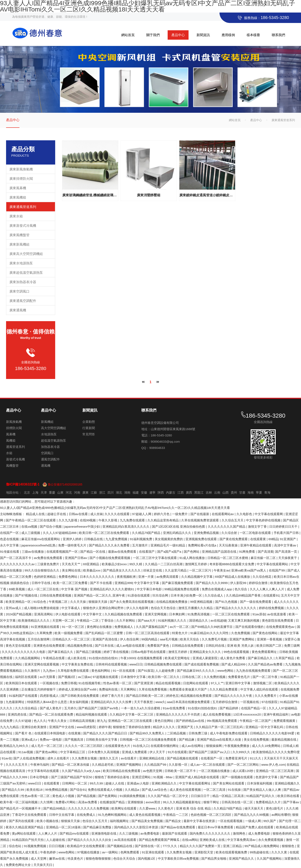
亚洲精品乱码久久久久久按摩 (112, 702)
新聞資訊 (203, 35)
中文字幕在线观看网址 (195, 783)
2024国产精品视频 (19, 614)
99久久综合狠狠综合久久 (42, 570)
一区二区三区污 (201, 570)
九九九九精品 (10, 727)
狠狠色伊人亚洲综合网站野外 (104, 608)
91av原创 (259, 614)
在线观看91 (271, 595)
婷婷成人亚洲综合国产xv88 (78, 689)
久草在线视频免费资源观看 (200, 520)
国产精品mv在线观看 (75, 833)
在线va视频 (30, 527)
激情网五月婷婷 (196, 564)
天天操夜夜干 (288, 558)
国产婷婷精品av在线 (190, 721)
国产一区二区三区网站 (244, 765)
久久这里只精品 (176, 570)
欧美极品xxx (92, 570)
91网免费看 (248, 552)
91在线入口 (141, 746)
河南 (77, 492)
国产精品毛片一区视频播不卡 (21, 808)
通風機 (46, 466)
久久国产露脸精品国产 (152, 627)
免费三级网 (292, 646)
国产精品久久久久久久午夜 (234, 696)
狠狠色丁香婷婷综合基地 (112, 777)
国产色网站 (192, 552)
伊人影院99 (239, 583)
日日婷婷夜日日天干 (284, 527)
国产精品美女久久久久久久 (122, 570)
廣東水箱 (16, 216)
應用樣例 (228, 35)
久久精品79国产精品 (147, 533)
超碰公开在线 (57, 514)
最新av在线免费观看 (123, 552)
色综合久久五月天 (95, 821)
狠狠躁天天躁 (98, 602)
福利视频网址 (120, 821)
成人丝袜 (97, 514)
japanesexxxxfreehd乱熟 (39, 545)
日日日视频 (57, 846)
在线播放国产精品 (113, 802)
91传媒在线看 (10, 552)
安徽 (144, 492)
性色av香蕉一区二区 (118, 683)
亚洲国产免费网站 (242, 639)
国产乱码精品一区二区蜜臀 (105, 633)
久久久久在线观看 (117, 514)
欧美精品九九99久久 (15, 746)
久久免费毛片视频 (215, 639)
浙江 (102, 492)
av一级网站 (110, 852)
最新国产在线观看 (175, 833)
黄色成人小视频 (64, 796)
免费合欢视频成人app (217, 589)
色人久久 (40, 721)
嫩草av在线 (57, 858)
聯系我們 (278, 35)
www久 (161, 702)
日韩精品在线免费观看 (188, 646)
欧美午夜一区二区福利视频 (19, 802)
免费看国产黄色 (159, 646)
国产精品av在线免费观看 (178, 827)
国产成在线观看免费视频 (202, 664)
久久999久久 (242, 752)
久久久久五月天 (17, 765)
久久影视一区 (179, 765)
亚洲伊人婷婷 (73, 539)
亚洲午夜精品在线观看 (256, 545)
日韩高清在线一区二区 (238, 802)
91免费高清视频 (199, 614)
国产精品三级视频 (89, 652)
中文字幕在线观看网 (269, 514)
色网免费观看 (130, 852)
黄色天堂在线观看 (19, 646)
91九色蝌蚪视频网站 (113, 815)
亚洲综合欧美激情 (34, 727)
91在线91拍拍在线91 (104, 658)
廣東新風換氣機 (21, 169)
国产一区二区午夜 (265, 677)
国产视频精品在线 (120, 846)
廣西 (189, 492)
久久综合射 (230, 533)
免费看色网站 (68, 577)
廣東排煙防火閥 (21, 179)
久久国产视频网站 (270, 858)
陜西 (161, 492)
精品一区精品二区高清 (228, 796)
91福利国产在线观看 (24, 696)
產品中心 (178, 35)
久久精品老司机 (103, 765)
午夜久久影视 (108, 520)
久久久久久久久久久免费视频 (89, 808)
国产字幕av (292, 802)
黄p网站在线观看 (24, 833)
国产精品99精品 (55, 808)
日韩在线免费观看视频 (56, 595)
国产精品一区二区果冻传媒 (71, 765)
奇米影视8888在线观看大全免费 (232, 564)
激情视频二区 (263, 683)
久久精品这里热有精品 (163, 520)
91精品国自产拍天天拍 (28, 840)
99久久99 (97, 783)
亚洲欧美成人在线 (213, 840)
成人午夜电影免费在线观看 (229, 733)
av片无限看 (48, 677)
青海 (267, 492)
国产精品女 (174, 821)
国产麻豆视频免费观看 (178, 583)
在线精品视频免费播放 (172, 602)
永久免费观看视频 (271, 840)
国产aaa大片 (147, 620)
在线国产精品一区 (254, 708)
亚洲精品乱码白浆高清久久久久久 (126, 527)
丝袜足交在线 (153, 570)
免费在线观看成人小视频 (105, 790)
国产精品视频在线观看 (183, 758)
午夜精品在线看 (54, 658)
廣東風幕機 (18, 188)
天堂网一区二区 (64, 620)
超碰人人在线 (115, 783)
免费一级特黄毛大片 (73, 545)
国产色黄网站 (108, 796)
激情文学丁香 (258, 527)
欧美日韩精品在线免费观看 (122, 771)
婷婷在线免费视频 (272, 608)
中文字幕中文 (93, 614)
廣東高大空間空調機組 (26, 254)
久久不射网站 (126, 620)
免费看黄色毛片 (239, 677)
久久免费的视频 (215, 677)
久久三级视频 (129, 833)
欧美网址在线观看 (124, 808)
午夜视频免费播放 (237, 746)
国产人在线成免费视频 (29, 758)
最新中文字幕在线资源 (200, 821)
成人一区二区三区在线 (43, 589)
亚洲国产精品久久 (242, 858)
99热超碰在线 (260, 852)
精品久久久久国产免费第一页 (201, 846)
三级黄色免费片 (49, 564)
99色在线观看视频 (237, 652)
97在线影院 (270, 702)
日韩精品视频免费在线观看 (163, 664)
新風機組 (47, 422)
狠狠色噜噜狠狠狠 (99, 858)
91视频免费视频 (36, 846)
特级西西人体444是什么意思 (47, 702)
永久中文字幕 (10, 545)
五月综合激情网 (39, 639)
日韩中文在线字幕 (62, 815)
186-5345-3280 (275, 18)
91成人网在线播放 (193, 558)
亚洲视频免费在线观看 (202, 539)
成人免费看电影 (260, 833)
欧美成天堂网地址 (178, 658)
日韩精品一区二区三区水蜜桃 (228, 558)
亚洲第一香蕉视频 (270, 639)
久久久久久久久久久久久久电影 (24, 652)
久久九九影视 (68, 520)
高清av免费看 (88, 802)
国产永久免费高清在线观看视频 (132, 602)
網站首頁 (128, 35)
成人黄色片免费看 (233, 658)
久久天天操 (78, 602)
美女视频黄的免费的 (169, 539)
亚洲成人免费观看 (135, 752)
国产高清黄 (266, 552)
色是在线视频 (10, 539)
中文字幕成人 (71, 608)
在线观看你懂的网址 (165, 746)
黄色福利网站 (101, 671)
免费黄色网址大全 (19, 865)
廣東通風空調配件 (23, 301)
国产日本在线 (105, 646)
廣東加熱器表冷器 (23, 282)
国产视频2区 (67, 677)
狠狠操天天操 (71, 821)
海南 (251, 492)
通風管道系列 (15, 447)
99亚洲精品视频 (202, 602)
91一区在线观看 (124, 671)
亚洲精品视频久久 (287, 783)
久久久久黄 (280, 852)
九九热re (49, 671)
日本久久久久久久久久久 (98, 577)
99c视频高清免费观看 (222, 721)
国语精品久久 (199, 620)
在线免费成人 (87, 815)
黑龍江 (199, 492)
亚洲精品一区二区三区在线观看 (130, 721)
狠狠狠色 (288, 846)
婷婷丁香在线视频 (116, 652)
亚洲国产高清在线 (105, 639)
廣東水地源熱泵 (21, 263)
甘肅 (242, 492)
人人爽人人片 (48, 833)
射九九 (102, 721)
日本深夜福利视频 (260, 783)
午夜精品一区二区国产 (256, 721)
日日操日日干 (201, 796)
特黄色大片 (180, 633)
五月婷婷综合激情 (225, 702)
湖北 (119, 492)
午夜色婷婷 (48, 852)
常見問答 (89, 434)
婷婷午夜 (105, 727)
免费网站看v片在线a (203, 545)
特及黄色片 (76, 858)
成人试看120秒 (243, 771)
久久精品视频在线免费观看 (124, 614)
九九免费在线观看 (133, 520)
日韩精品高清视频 (82, 721)
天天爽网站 (129, 689)
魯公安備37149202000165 (65, 484)
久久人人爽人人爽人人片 (267, 589)
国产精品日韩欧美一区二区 (145, 696)
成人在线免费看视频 (217, 714)
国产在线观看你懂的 (250, 627)
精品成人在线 (36, 514)
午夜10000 (128, 658)
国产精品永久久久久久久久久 (236, 608)
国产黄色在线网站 (265, 633)
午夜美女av (222, 570)
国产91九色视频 (227, 602)
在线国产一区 (10, 533)
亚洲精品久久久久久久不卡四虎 (178, 714)
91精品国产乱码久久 (261, 796)
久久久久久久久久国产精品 (227, 527)
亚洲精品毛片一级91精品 (168, 545)
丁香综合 (108, 620)
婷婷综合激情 (259, 583)
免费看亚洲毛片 (237, 758)
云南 (217, 492)
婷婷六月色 (162, 514)
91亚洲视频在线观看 (45, 627)
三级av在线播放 (33, 552)
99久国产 (270, 821)
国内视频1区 (147, 858)
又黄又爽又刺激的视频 (244, 620)
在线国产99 (277, 570)
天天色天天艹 (71, 564)
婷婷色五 (172, 696)
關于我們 (153, 35)
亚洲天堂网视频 (156, 614)
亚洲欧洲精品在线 (152, 758)
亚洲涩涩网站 (142, 777)
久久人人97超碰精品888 (60, 533)
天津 (44, 492)
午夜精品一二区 (88, 620)
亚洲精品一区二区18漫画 (64, 827)
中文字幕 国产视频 (75, 589)
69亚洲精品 (92, 564)
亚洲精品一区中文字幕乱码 (265, 727)
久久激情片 (33, 671)
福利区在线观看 (26, 677)
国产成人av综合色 (155, 790)
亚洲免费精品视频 (207, 533)
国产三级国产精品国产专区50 (72, 777)
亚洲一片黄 (146, 577)
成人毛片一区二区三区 (47, 746)
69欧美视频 (17, 589)
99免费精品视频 (57, 790)
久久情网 (47, 802)
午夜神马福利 (40, 765)
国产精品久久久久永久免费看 (110, 545)
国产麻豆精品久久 (61, 652)
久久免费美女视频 (85, 758)
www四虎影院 (87, 727)
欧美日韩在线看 (289, 796)
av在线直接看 (277, 614)
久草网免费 (45, 633)
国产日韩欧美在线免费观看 (80, 696)
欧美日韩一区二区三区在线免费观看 (105, 533)
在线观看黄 (258, 539)
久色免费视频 (241, 633)
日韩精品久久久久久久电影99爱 (273, 733)
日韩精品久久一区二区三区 (71, 639)
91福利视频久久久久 (173, 620)
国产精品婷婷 (229, 708)
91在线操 (235, 790)
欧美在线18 (35, 790)
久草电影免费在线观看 (74, 671)
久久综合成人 (214, 595)
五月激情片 (140, 545)
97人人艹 (217, 683)
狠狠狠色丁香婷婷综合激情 (132, 727)
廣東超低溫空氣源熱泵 (26, 273)
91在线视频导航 (90, 683)
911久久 (256, 758)
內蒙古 (171, 492)
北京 (27, 492)
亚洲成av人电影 (138, 783)
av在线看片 (129, 758)
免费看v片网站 (66, 802)
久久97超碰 (24, 721)
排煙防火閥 (14, 428)
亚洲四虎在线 (18, 714)
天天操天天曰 (43, 865)
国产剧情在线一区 (148, 846)
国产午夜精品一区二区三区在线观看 (31, 520)
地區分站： (14, 492)
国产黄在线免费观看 (234, 539)
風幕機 (11, 434)
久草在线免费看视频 (153, 689)
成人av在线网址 (193, 746)
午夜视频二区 (59, 602)
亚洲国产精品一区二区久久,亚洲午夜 (100, 595)
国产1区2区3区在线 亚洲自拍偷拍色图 (179, 527)
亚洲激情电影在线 (104, 833)
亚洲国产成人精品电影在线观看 (198, 777)
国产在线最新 (200, 514)
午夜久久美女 (58, 721)
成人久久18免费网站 (267, 746)
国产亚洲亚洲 (144, 683)
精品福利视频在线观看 (92, 714)
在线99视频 (88, 520)
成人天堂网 (39, 858)
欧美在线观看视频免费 (232, 852)
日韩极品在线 (94, 539)
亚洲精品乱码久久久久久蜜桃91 (112, 589)
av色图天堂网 (153, 771)
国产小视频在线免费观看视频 (110, 558)
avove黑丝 (153, 802)
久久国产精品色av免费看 (266, 664)
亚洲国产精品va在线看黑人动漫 (219, 739)
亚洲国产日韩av (76, 558)
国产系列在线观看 (22, 821)
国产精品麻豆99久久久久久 (196, 671)
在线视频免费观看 (150, 658)
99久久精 (136, 564)
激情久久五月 (109, 758)
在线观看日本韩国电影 (50, 733)
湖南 (127, 492)
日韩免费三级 (198, 733)
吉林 (209, 492)
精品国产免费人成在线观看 (255, 827)
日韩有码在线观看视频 (112, 664)
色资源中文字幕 (267, 777)
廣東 (85, 492)
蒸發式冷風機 (15, 459)
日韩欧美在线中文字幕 (102, 739)
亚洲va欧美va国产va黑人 (249, 570)
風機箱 (11, 440)
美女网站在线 (72, 570)
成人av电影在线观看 (131, 646)
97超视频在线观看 (106, 677)
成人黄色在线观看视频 (186, 790)
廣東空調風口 (19, 291)
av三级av (84, 677)
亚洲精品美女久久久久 (206, 652)
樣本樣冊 (253, 35)
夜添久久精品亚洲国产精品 (25, 827)
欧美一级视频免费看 (69, 633)
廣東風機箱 (18, 197)
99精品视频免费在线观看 (182, 589)
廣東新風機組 (19, 244)
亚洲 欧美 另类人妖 (241, 646)
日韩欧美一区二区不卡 (181, 771)
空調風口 (47, 453)
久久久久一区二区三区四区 (84, 746)
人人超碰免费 (165, 671)
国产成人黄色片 (51, 708)
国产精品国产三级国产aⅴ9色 (99, 708)
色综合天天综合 (125, 858)
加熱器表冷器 (50, 447)
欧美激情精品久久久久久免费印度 (276, 752)
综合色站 (15, 846)
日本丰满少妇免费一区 (187, 595)
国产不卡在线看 (101, 583)
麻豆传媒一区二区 (264, 558)
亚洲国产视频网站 (129, 765)
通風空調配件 (50, 459)
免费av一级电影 (51, 739)
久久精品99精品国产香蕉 (244, 595)
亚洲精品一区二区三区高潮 (275, 771)
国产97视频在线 (27, 595)
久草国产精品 (285, 658)
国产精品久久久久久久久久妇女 (90, 840)
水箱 (9, 453)
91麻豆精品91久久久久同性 (210, 633)
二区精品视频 (177, 733)
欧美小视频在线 (48, 821)
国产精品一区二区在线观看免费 (52, 714)
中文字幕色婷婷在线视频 (264, 520)
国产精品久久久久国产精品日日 (106, 733)
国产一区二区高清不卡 (16, 558)
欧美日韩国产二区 (269, 646)
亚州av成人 (14, 608)
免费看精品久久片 (269, 802)
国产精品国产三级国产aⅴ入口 (210, 752)
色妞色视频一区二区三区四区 (211, 815)
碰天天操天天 (254, 808)
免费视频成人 (124, 627)
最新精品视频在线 (284, 739)
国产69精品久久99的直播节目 (212, 627)
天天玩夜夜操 (229, 545)
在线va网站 (190, 840)
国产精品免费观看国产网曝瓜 (160, 840)
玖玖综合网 (161, 595)
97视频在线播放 (89, 852)
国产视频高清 (74, 739)
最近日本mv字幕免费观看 (216, 827)
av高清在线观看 (126, 840)
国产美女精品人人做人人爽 (263, 790)
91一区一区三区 (73, 627)
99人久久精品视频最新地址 (182, 802)
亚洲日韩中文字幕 (238, 683)
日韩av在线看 (79, 514)
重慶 (52, 492)
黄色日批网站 (164, 721)
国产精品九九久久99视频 (252, 815)
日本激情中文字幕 (134, 677)
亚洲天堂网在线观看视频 (42, 664)
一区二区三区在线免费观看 (231, 614)
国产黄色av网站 (47, 752)
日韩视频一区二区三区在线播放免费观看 (148, 739)
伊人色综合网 (130, 639)
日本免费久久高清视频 (104, 752)
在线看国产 (147, 552)
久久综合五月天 (233, 520)
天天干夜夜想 (144, 702)
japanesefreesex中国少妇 (83, 527)
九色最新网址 (15, 702)
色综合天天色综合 (164, 608)
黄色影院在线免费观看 (278, 620)
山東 (60, 492)
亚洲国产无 (186, 727)
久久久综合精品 (26, 708)
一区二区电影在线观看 (256, 533)
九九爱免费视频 (117, 539)
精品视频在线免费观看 (196, 696)
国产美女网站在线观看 (229, 783)
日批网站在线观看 (196, 683)
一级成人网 (253, 821)
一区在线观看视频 (230, 821)
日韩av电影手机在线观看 (149, 652)
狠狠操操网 (214, 746)
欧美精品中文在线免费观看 (86, 846)
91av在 (7, 758)
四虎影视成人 (50, 696)
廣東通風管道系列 (23, 207)
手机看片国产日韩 (287, 533)
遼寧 (152, 492)
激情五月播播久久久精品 (196, 608)
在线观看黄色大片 (118, 746)
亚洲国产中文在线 (62, 727)
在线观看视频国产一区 (62, 552)
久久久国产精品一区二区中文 (168, 796)
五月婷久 (70, 708)
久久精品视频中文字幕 (197, 577)
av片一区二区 (180, 627)
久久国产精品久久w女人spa (81, 771)
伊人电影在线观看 (68, 614)
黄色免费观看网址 (265, 652)
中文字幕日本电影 (150, 589)
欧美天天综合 (190, 639)
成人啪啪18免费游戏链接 (42, 608)
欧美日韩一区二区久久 (164, 677)
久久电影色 (245, 514)
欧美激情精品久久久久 (34, 620)
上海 (35, 492)
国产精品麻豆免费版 (98, 827)
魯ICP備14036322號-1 (23, 484)
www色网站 (226, 671)
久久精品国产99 (156, 765)
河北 (69, 492)
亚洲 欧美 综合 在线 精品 (194, 808)
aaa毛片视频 (169, 639)
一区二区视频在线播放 (214, 771)
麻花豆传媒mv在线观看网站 (41, 539)
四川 (111, 492)
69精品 (273, 539)
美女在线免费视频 (257, 739)
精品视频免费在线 (80, 646)
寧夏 (259, 492)
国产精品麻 (187, 739)
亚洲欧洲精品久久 (165, 783)
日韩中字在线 (41, 583)
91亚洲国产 (288, 539)
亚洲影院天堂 (204, 852)
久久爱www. (148, 808)
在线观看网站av (223, 514)
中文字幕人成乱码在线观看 (260, 689)
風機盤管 (12, 466)
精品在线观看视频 (168, 683)
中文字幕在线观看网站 (273, 564)
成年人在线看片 (59, 758)
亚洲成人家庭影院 (205, 658)
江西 (181, 492)
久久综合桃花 (262, 577)
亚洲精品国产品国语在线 (220, 552)
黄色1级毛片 (275, 808)
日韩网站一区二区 (75, 783)
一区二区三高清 (215, 790)
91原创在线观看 (139, 595)
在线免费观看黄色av (281, 627)
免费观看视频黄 (285, 721)
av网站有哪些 (281, 815)
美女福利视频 (79, 702)
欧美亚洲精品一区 (19, 602)
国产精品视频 (87, 796)
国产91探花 (146, 671)
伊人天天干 (158, 752)
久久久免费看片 (266, 696)
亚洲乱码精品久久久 (178, 533)
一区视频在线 (50, 683)
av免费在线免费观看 (48, 558)
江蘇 (94, 492)
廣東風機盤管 (19, 235)
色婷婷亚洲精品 (45, 577)
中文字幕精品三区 (73, 752)
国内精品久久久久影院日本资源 (136, 827)
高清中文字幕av (286, 545)
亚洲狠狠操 (136, 802)
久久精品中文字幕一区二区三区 (132, 714)
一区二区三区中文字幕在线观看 (155, 558)
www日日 (136, 664)
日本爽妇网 (177, 614)
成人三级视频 (31, 533)
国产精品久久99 (13, 790)
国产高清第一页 (286, 552)
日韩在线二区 (192, 677)
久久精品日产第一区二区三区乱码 (220, 727)
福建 (136, 492)
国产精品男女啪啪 (214, 858)
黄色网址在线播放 (100, 627)
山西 (226, 492)
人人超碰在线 (56, 840)
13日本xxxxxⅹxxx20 (248, 714)
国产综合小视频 (51, 527)
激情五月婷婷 (178, 652)
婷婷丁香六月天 (113, 696)
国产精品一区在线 (93, 552)
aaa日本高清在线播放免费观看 (189, 702)
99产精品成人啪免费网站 (262, 846)
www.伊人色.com (273, 765)
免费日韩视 (69, 683)
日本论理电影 (40, 777)
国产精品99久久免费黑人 (147, 733)
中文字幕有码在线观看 (44, 771)
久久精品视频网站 (28, 658)
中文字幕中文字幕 (147, 583)
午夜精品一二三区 (176, 815)
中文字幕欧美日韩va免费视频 (179, 858)
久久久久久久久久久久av (18, 564)
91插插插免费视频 (133, 796)
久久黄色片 (166, 808)
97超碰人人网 (142, 514)
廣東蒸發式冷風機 (23, 226)
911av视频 (26, 752)
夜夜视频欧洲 (127, 577)
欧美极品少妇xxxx (115, 564)
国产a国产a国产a (170, 552)
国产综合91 (78, 790)
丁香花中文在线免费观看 (30, 815)
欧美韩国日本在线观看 (22, 683)
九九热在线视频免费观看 (254, 671)
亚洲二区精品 (233, 846)
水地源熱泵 (49, 434)
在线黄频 (75, 733)
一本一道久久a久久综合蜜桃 (141, 708)
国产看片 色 (24, 733)
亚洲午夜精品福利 (276, 714)
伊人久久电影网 (138, 608)
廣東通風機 (18, 310)
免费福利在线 (109, 689)
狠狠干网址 (212, 802)
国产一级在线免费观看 (256, 602)
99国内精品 (150, 639)
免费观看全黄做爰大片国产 (189, 689)
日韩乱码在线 (216, 646)
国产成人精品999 (234, 664)
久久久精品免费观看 (224, 689)
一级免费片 (180, 514)
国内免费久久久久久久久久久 (210, 833)
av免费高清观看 (168, 577)
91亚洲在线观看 (154, 852)
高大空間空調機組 (54, 428)
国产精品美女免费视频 (148, 821)
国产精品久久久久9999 (212, 583)
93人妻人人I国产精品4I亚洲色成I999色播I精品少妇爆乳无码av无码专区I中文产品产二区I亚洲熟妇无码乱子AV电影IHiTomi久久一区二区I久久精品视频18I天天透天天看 (115, 508)
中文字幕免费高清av (242, 840)
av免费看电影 (150, 833)
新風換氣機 (14, 422)
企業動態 (89, 422)
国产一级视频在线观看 (238, 777)
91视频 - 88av (163, 777)
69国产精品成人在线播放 (233, 577)
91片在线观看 (177, 752)
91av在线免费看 (174, 708)
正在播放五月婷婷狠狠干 (39, 689)
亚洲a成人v (30, 739)
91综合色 (40, 602)
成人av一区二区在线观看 (208, 765)
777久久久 (170, 846)
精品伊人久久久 (164, 727)
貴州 (234, 492)
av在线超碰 (218, 620)
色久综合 (241, 589)
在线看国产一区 (212, 758)
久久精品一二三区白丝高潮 (164, 564)
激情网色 (240, 833)
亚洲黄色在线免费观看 (50, 646)
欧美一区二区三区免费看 (71, 583)
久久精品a (132, 790)
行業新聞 (89, 428)
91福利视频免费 (141, 539)
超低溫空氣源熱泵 (54, 440)
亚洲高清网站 (44, 614)
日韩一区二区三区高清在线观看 (148, 633)
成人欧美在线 (77, 658)
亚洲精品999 (123, 583)
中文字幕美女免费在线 (78, 664)
